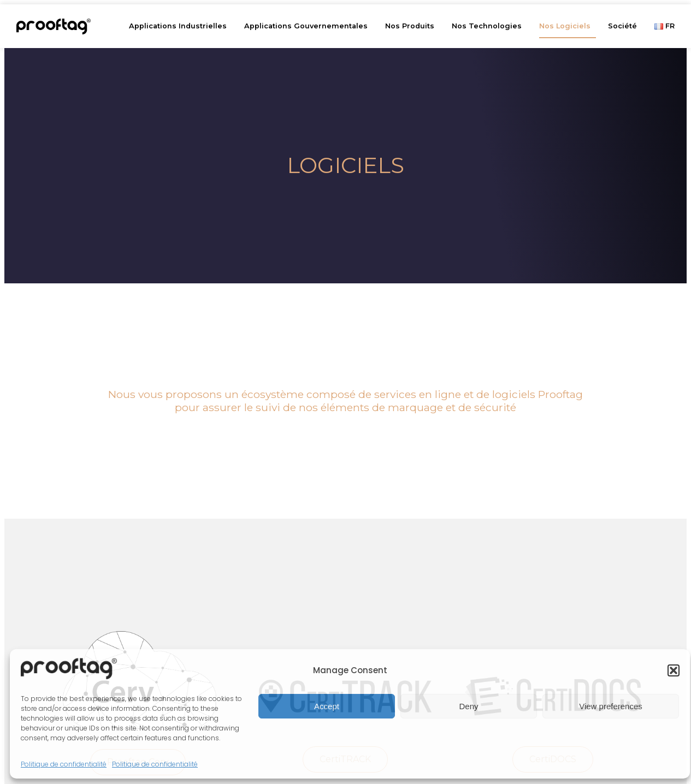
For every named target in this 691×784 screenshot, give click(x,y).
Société (625, 26)
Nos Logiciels (568, 26)
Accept (327, 706)
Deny (468, 706)
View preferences (611, 706)
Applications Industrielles (181, 26)
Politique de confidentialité (64, 764)
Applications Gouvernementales (309, 26)
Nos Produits (412, 26)
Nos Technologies (489, 26)
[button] (674, 670)
